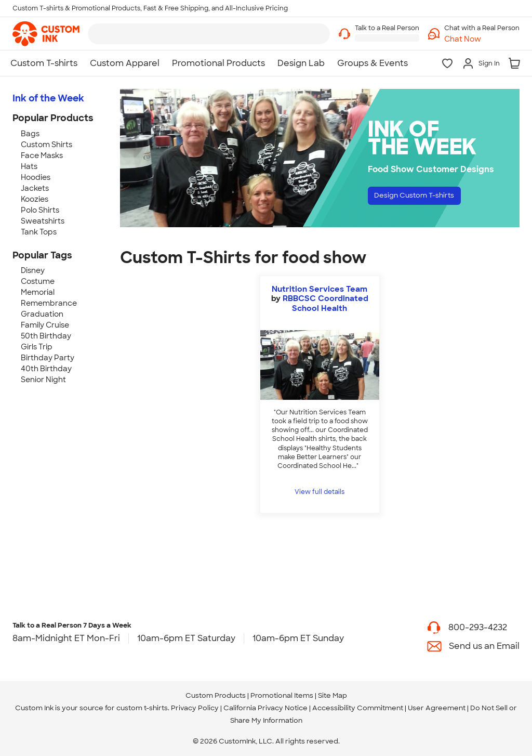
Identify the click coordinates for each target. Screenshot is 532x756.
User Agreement (437, 708)
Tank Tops (39, 232)
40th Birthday (46, 369)
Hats (29, 166)
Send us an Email (484, 646)
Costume (38, 281)
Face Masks (42, 155)
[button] (482, 39)
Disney (33, 270)
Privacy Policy (195, 708)
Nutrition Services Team (320, 289)
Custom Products (216, 695)
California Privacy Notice (265, 708)
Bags (30, 134)
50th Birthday (46, 336)
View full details (320, 492)
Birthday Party (48, 358)
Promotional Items (282, 695)
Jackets (35, 188)
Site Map (332, 695)
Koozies (35, 199)
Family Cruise (45, 325)
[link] (46, 34)
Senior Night (43, 380)
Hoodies (36, 177)
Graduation (42, 314)
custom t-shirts (142, 708)
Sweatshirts (43, 221)
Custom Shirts (46, 145)
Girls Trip (37, 347)
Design (425, 198)
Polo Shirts (40, 210)
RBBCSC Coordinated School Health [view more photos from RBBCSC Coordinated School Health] (325, 303)
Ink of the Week (48, 98)
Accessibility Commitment (358, 708)
